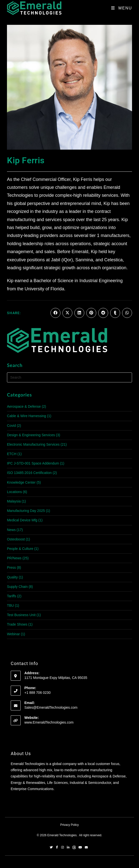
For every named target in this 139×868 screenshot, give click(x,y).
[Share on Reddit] (103, 313)
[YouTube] (80, 848)
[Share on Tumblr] (115, 313)
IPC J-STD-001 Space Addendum (33, 463)
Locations (14, 492)
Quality (12, 577)
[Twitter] (51, 848)
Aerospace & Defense (24, 406)
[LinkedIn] (68, 848)
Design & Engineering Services (31, 435)
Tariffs (12, 596)
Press (11, 568)
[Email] (86, 848)
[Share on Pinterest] (91, 313)
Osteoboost (16, 539)
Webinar (13, 634)
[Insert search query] (69, 377)
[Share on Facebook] (55, 313)
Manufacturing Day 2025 (26, 511)
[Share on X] (67, 313)
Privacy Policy (69, 825)
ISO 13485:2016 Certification (29, 473)
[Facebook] (57, 848)
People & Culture (20, 549)
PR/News (14, 558)
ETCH (12, 454)
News (11, 530)
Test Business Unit (21, 615)
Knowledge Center (21, 482)
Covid (11, 426)
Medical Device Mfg (22, 520)
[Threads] (74, 848)
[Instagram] (63, 848)
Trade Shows (17, 624)
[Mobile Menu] (122, 8)
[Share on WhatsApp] (127, 313)
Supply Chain (17, 587)
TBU (10, 605)
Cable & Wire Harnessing (26, 416)
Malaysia (14, 501)
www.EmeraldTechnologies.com (49, 722)
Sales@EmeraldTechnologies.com (51, 707)
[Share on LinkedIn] (79, 313)
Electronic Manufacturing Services (33, 444)
